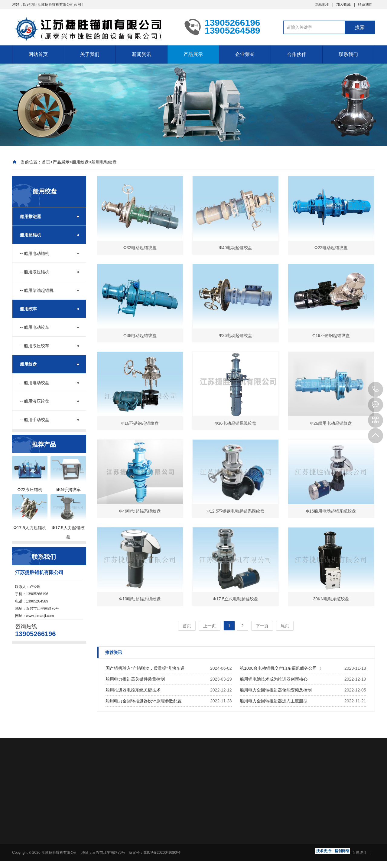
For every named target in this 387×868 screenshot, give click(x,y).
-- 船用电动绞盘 (35, 383)
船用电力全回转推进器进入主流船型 (274, 701)
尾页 (285, 626)
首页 (46, 162)
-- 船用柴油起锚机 (37, 290)
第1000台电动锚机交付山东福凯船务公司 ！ (281, 668)
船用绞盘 (80, 162)
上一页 (210, 626)
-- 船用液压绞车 (35, 346)
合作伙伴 (297, 54)
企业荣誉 (245, 54)
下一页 (262, 626)
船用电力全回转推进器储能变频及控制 (276, 690)
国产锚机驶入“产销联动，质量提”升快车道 (145, 668)
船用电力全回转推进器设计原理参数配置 (144, 701)
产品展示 (193, 54)
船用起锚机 (31, 235)
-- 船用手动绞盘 (35, 420)
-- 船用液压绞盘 (35, 401)
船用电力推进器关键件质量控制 (135, 679)
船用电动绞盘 (104, 162)
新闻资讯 (141, 54)
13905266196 (376, 389)
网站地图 (322, 5)
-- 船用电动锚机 (35, 253)
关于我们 (90, 54)
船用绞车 (28, 309)
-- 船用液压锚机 (35, 272)
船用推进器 (31, 216)
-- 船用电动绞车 (35, 327)
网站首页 (38, 54)
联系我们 (365, 5)
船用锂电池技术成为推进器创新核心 (274, 679)
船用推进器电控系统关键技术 (133, 690)
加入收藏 (343, 5)
